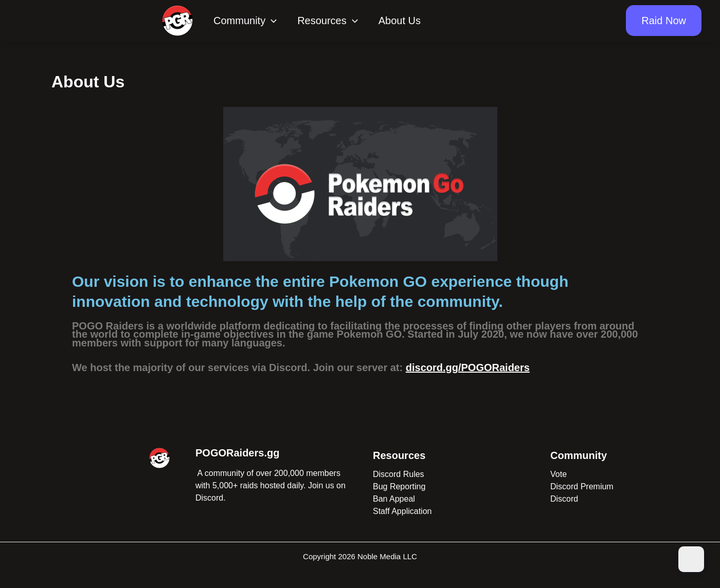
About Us (400, 21)
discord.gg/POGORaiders (468, 367)
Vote (559, 474)
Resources (328, 21)
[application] (271, 21)
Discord (564, 499)
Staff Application (402, 511)
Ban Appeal (394, 499)
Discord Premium (582, 486)
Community (245, 21)
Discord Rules (399, 474)
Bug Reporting (399, 486)
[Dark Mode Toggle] (691, 559)
